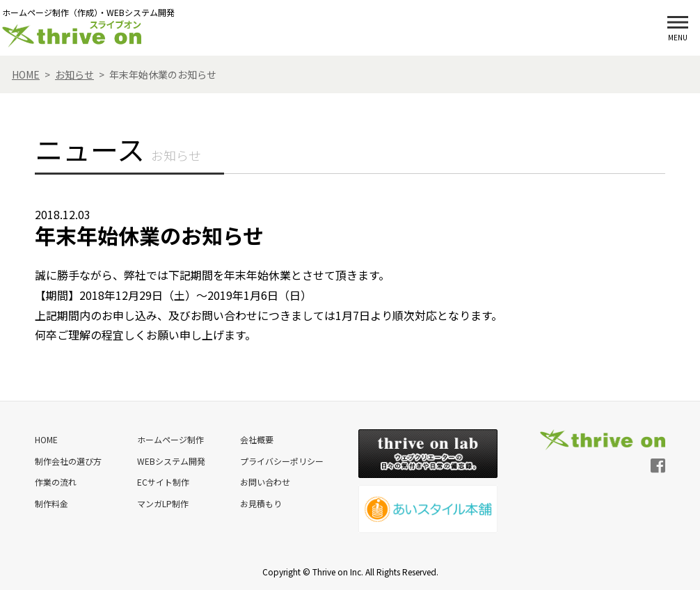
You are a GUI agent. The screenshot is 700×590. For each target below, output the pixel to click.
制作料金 (51, 502)
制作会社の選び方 (68, 460)
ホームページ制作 (170, 439)
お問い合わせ (264, 481)
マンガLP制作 (162, 502)
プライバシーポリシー (281, 460)
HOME (46, 439)
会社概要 (256, 439)
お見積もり (260, 502)
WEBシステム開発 (170, 460)
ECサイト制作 (162, 481)
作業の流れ (56, 481)
